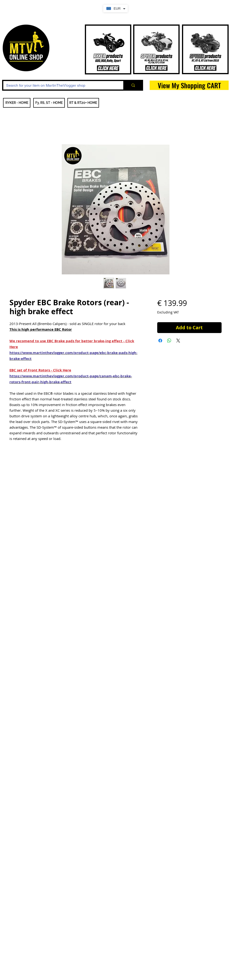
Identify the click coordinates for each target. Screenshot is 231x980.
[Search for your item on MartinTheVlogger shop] (60, 85)
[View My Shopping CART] (189, 85)
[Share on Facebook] (160, 341)
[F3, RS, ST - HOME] (49, 103)
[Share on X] (178, 341)
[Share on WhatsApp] (169, 341)
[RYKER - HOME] (17, 103)
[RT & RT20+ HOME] (83, 103)
